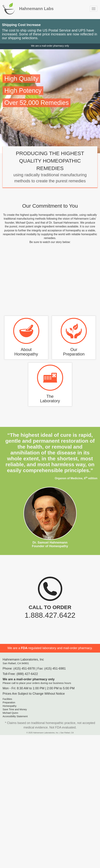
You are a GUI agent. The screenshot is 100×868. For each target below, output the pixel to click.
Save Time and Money (15, 709)
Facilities (7, 699)
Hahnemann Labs (36, 9)
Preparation (9, 702)
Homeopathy (9, 706)
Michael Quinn (10, 713)
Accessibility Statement (15, 716)
